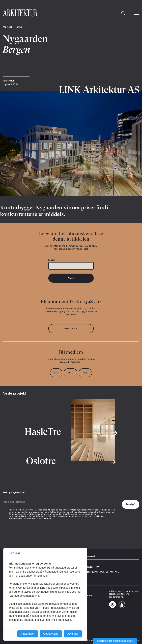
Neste (71, 278)
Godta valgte (51, 634)
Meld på (131, 504)
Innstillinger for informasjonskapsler (115, 641)
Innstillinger (28, 634)
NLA (85, 373)
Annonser (87, 566)
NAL (70, 373)
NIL (56, 373)
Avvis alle (73, 634)
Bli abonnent (71, 329)
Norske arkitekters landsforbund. (119, 595)
